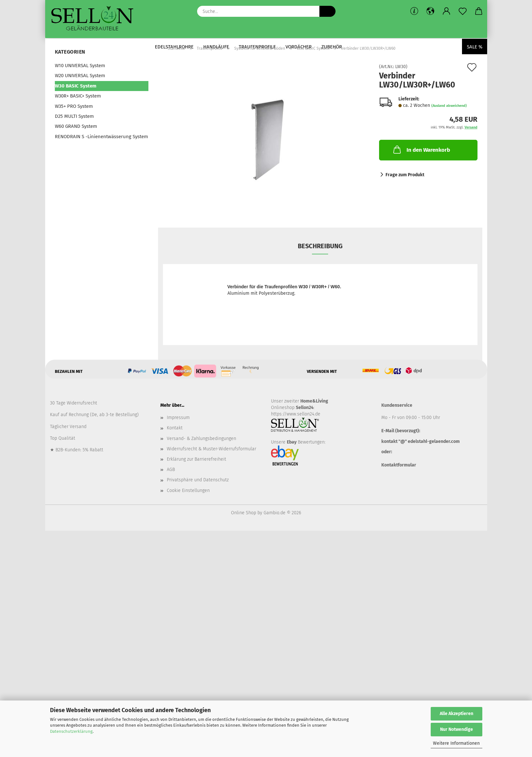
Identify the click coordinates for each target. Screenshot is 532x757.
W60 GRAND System (76, 126)
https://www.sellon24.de (296, 414)
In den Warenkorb (421, 149)
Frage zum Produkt (405, 175)
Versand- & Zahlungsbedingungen (201, 439)
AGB (171, 470)
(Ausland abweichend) (449, 106)
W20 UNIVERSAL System (80, 76)
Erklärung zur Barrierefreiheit (196, 459)
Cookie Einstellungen (188, 491)
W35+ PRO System (74, 106)
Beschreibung (320, 246)
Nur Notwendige (457, 729)
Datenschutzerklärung (71, 731)
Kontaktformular (399, 465)
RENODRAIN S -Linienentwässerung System (101, 137)
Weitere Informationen (456, 743)
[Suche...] (327, 11)
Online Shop (244, 513)
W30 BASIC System (76, 86)
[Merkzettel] (463, 11)
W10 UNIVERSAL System (80, 66)
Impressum (178, 418)
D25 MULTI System (74, 116)
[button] (430, 11)
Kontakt (175, 428)
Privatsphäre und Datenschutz (198, 480)
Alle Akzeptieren (457, 714)
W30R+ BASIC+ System (78, 96)
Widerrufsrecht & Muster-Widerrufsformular (211, 449)
